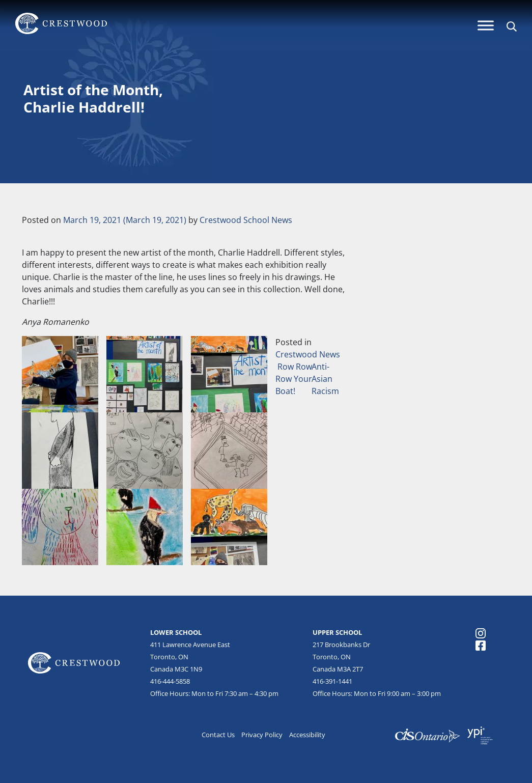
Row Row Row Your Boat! (294, 379)
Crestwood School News (246, 220)
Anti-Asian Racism (326, 379)
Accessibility (307, 735)
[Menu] (486, 25)
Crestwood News (308, 354)
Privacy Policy (262, 735)
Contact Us (218, 735)
